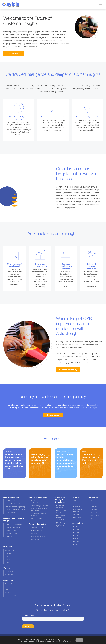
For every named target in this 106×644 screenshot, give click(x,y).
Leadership (9, 556)
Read (40, 463)
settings (69, 641)
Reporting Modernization (13, 527)
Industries (93, 497)
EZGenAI (76, 527)
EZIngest (76, 538)
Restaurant (94, 512)
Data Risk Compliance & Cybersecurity (61, 524)
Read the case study (68, 370)
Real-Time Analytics (11, 533)
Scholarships (9, 574)
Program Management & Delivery (15, 510)
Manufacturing (95, 515)
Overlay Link (19, 120)
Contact (8, 559)
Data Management (11, 497)
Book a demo (14, 54)
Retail (92, 518)
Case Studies (9, 584)
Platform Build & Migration (13, 504)
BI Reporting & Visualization (14, 524)
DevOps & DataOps (37, 518)
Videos (7, 590)
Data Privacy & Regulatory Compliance (61, 517)
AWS (75, 501)
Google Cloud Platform (78, 511)
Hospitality (94, 510)
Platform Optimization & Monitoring (38, 514)
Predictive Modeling (37, 531)
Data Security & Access (61, 511)
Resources (8, 580)
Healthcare (94, 507)
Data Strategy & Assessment (14, 501)
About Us (8, 553)
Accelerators (77, 523)
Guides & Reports (11, 596)
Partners (75, 497)
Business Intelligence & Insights (14, 519)
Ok (79, 640)
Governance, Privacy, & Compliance (60, 500)
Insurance (94, 504)
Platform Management (39, 497)
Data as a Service (10, 512)
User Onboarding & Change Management (39, 510)
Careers (7, 568)
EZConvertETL (78, 533)
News (7, 562)
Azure (75, 504)
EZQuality (76, 541)
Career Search (9, 572)
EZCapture (77, 535)
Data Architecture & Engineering (15, 507)
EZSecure (76, 544)
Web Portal (9, 536)
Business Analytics (11, 530)
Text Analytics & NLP (37, 539)
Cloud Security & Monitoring (40, 506)
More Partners (78, 517)
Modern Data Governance (60, 507)
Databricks (77, 507)
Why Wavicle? (9, 551)
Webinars (8, 593)
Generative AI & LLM (37, 528)
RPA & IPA (34, 533)
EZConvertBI (77, 530)
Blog (7, 587)
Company (8, 547)
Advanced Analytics (38, 524)
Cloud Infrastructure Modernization (37, 502)
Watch (15, 463)
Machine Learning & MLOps (40, 536)
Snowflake (77, 514)
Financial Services (96, 501)
